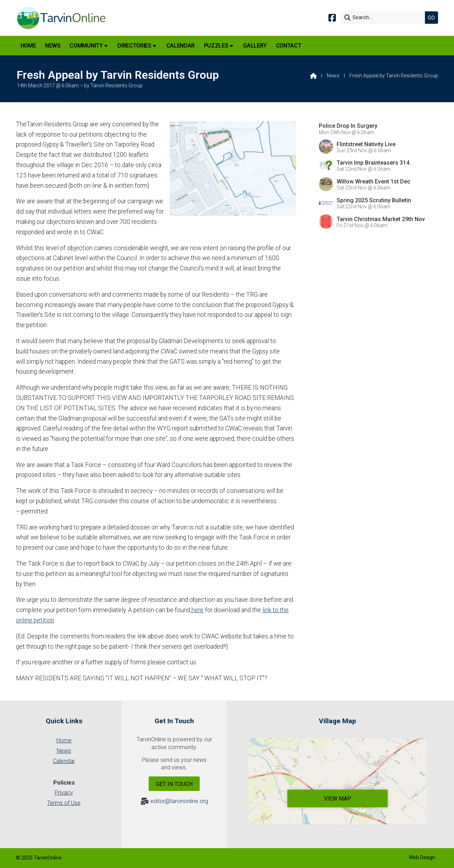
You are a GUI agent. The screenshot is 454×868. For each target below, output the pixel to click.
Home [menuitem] (28, 46)
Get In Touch (174, 784)
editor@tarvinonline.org (179, 801)
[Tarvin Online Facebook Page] (332, 17)
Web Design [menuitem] (422, 857)
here (197, 610)
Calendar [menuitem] (181, 46)
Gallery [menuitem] (255, 46)
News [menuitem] (53, 46)
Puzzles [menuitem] (216, 46)
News (333, 76)
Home (64, 740)
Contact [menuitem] (289, 46)
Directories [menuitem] (134, 46)
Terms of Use (64, 803)
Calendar (64, 761)
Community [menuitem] (86, 46)
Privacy (64, 793)
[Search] (384, 18)
